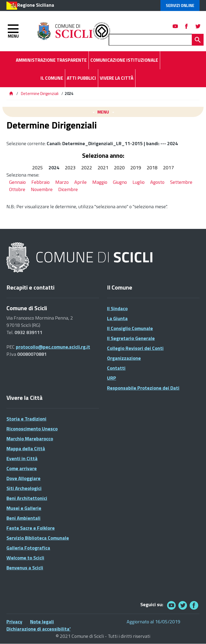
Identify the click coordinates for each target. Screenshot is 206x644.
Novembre (42, 189)
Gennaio (17, 182)
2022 (87, 168)
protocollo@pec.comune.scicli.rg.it (53, 347)
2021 (103, 168)
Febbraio (41, 182)
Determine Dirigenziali (40, 94)
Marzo (62, 182)
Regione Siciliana (36, 5)
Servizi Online (180, 6)
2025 (38, 168)
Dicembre (68, 189)
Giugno (120, 182)
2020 (119, 168)
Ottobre (17, 189)
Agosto (157, 182)
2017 (168, 168)
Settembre (181, 182)
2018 (152, 168)
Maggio (100, 182)
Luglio (139, 182)
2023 (70, 168)
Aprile (80, 182)
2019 (136, 168)
